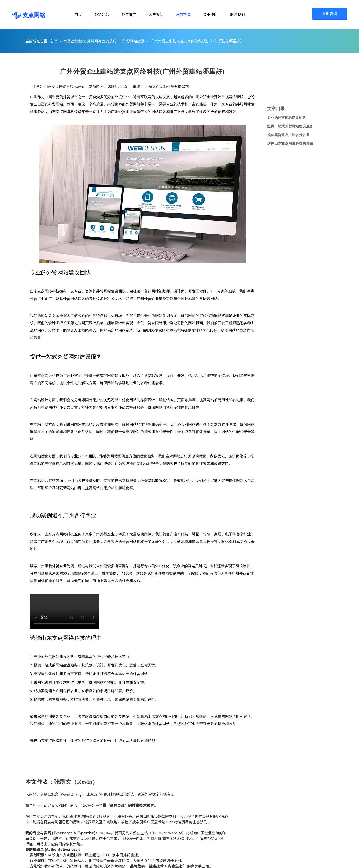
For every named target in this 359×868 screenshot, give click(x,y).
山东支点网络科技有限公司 (167, 86)
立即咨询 (330, 14)
